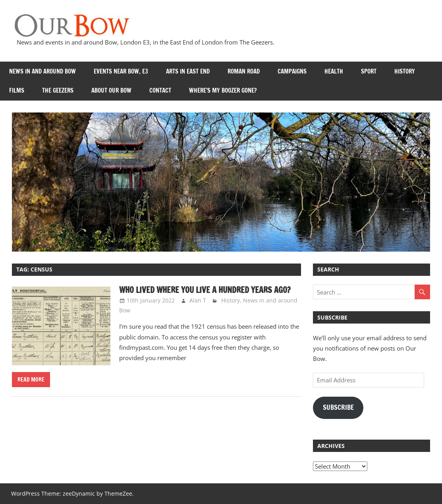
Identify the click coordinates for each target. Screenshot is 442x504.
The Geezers (58, 90)
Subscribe (338, 407)
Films (17, 90)
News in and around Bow (42, 71)
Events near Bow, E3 (121, 71)
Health (334, 71)
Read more (31, 380)
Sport (369, 71)
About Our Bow (111, 90)
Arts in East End (188, 71)
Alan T (198, 300)
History (405, 71)
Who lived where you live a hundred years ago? (205, 290)
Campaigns (292, 71)
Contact (160, 90)
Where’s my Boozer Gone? (223, 90)
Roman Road (244, 71)
